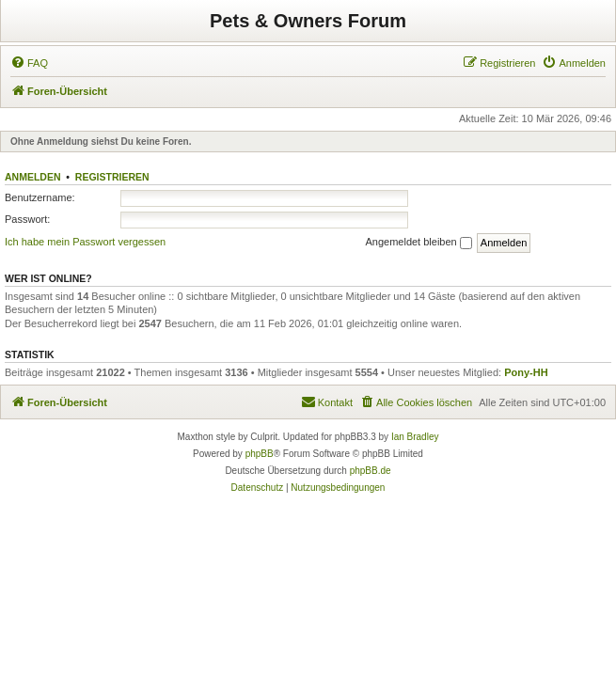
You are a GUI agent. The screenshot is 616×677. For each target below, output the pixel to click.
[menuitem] (29, 63)
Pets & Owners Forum (308, 21)
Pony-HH (526, 372)
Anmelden (33, 177)
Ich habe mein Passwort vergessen (85, 242)
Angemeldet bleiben (418, 243)
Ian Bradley (415, 437)
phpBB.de (371, 471)
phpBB (260, 454)
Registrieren (112, 177)
